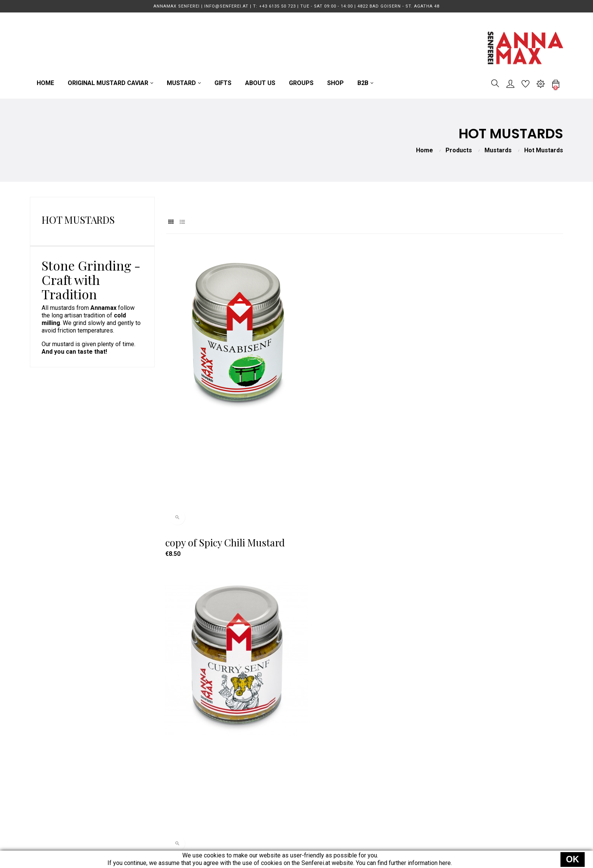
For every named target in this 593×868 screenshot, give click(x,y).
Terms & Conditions (383, 759)
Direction (151, 772)
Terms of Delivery (380, 745)
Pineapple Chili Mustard (492, 414)
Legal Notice (373, 786)
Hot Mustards (78, 220)
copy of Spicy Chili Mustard (226, 414)
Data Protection (377, 772)
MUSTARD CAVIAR (272, 745)
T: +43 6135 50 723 (165, 745)
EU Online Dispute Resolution (395, 813)
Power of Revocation (384, 799)
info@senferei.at (161, 759)
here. (446, 863)
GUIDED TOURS (269, 772)
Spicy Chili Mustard (209, 612)
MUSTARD (262, 759)
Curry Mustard (335, 414)
